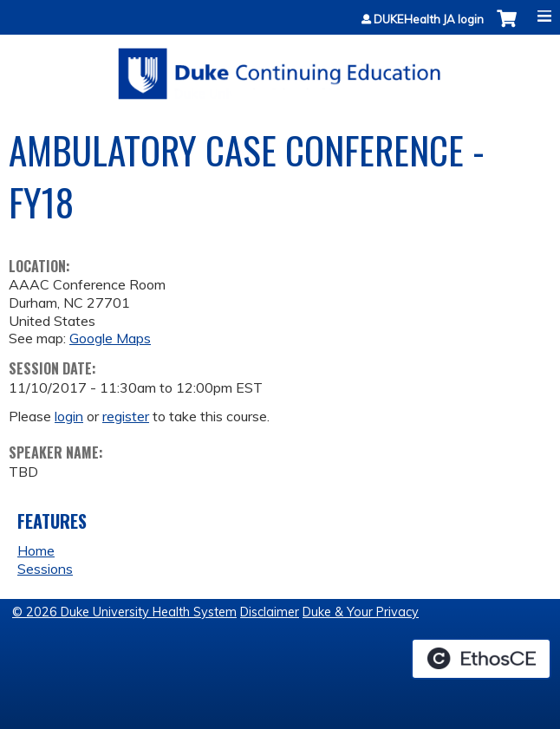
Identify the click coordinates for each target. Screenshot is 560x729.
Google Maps (110, 338)
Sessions (45, 569)
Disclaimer (270, 612)
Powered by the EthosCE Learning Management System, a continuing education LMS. (481, 659)
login (69, 416)
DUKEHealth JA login (429, 20)
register (126, 416)
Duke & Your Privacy (361, 612)
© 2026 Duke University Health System (124, 612)
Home (36, 550)
